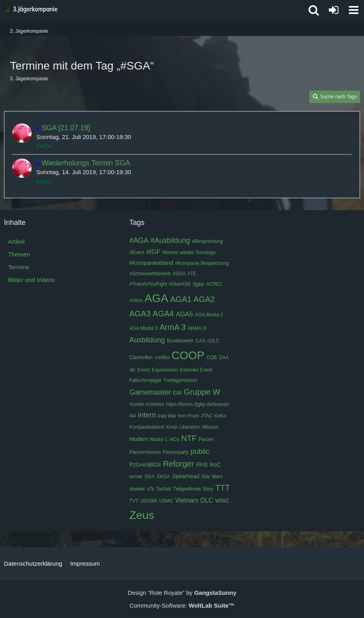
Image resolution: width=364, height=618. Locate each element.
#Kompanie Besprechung (202, 263)
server (136, 477)
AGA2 (204, 299)
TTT (223, 488)
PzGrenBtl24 (145, 465)
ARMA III (197, 328)
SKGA (163, 477)
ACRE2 (214, 284)
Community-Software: (182, 605)
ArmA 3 (173, 327)
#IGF (153, 252)
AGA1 (181, 299)
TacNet (163, 489)
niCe (174, 439)
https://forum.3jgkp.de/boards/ (198, 404)
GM (177, 393)
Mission (211, 427)
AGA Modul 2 (209, 315)
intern (147, 415)
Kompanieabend (147, 427)
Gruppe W (202, 392)
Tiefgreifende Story (193, 489)
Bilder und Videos (31, 280)
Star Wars (212, 477)
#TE (192, 274)
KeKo (220, 416)
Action (136, 300)
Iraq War (167, 416)
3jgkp (199, 284)
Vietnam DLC (194, 500)
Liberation (190, 427)
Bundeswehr (180, 341)
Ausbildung (147, 340)
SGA (149, 477)
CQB (212, 358)
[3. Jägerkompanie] (31, 10)
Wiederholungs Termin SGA (86, 163)
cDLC (213, 341)
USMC (166, 501)
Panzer (206, 439)
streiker (137, 489)
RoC (215, 465)
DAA (224, 358)
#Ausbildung (170, 240)
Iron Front (188, 416)
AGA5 (185, 314)
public (200, 451)
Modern (139, 439)
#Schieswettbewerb (150, 274)
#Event (137, 252)
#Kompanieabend (151, 263)
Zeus (142, 515)
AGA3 (140, 314)
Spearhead (186, 476)
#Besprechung (207, 241)
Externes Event (196, 370)
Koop (172, 427)
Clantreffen (141, 358)
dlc (132, 370)
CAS (201, 341)
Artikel (16, 241)
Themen (19, 254)
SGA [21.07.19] (66, 128)
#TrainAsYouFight (148, 284)
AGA (156, 298)
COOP (188, 355)
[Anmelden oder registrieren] (334, 10)
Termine (19, 267)
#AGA (139, 240)
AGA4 (163, 314)
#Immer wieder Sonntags (189, 252)
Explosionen (165, 370)
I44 (133, 416)
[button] (354, 10)
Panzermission (145, 452)
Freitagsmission (180, 380)
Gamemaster (150, 392)
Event (143, 370)
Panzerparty (176, 452)
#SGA (179, 274)
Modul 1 (159, 439)
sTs (150, 489)
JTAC (207, 416)
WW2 (222, 501)
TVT (134, 501)
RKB (202, 465)
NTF (189, 438)
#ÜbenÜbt (180, 284)
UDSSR (149, 501)
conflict (162, 358)
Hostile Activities (147, 404)
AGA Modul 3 (143, 328)
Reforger (178, 464)
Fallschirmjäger (145, 380)
